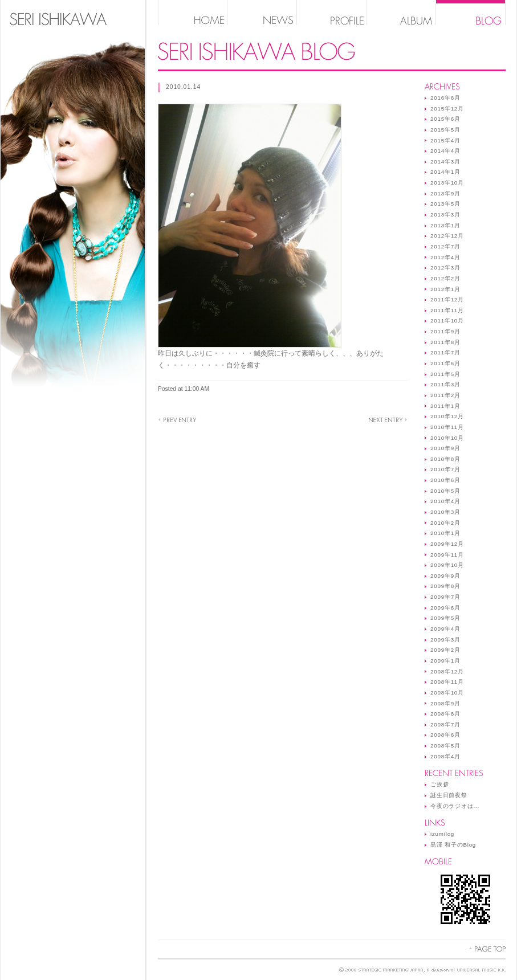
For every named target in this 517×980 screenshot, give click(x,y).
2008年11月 (447, 682)
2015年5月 (445, 130)
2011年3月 (445, 384)
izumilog (442, 834)
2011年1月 (445, 406)
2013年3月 (445, 215)
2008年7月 (445, 724)
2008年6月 (445, 735)
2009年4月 (445, 629)
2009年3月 (445, 640)
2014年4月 (445, 151)
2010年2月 (445, 523)
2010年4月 (445, 501)
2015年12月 (447, 109)
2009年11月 (447, 555)
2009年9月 (445, 576)
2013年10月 (447, 183)
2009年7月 (445, 597)
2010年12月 (447, 416)
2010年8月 (445, 459)
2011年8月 (445, 342)
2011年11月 (447, 310)
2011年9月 (445, 331)
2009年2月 (445, 650)
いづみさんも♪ (177, 420)
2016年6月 (445, 98)
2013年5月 (445, 204)
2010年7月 (445, 469)
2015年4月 (445, 140)
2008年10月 (447, 693)
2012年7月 (445, 246)
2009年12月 (447, 544)
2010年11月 (447, 427)
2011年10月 (447, 320)
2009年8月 (445, 586)
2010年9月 (445, 448)
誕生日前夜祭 (449, 795)
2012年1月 (445, 289)
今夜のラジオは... (455, 806)
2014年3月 (445, 162)
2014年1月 (445, 172)
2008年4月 (445, 756)
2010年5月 (445, 491)
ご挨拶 (439, 784)
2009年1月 (445, 661)
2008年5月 (445, 746)
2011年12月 (447, 299)
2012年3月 (445, 268)
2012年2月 (445, 278)
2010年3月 (445, 512)
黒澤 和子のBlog (453, 845)
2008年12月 (447, 671)
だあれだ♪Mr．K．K (388, 420)
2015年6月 (445, 119)
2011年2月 (445, 395)
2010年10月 (447, 438)
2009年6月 (445, 608)
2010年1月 (445, 533)
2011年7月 (445, 352)
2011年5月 (445, 374)
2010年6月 (445, 480)
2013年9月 (445, 193)
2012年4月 (445, 257)
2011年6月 (445, 363)
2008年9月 (445, 703)
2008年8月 (445, 714)
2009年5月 (445, 618)
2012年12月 (447, 236)
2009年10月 (447, 565)
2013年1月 (445, 225)
